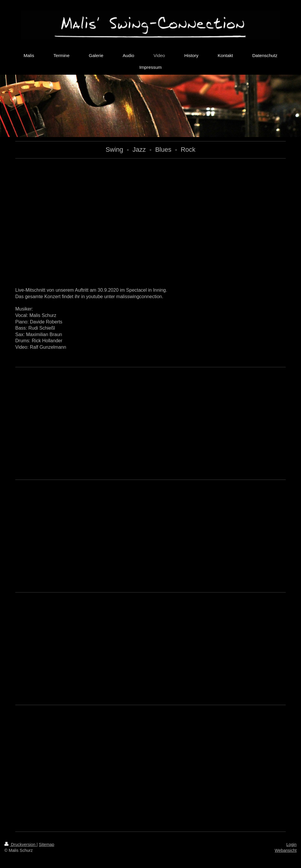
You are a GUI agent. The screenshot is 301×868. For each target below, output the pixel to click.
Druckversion (20, 844)
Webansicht (286, 850)
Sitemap (46, 844)
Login (291, 844)
